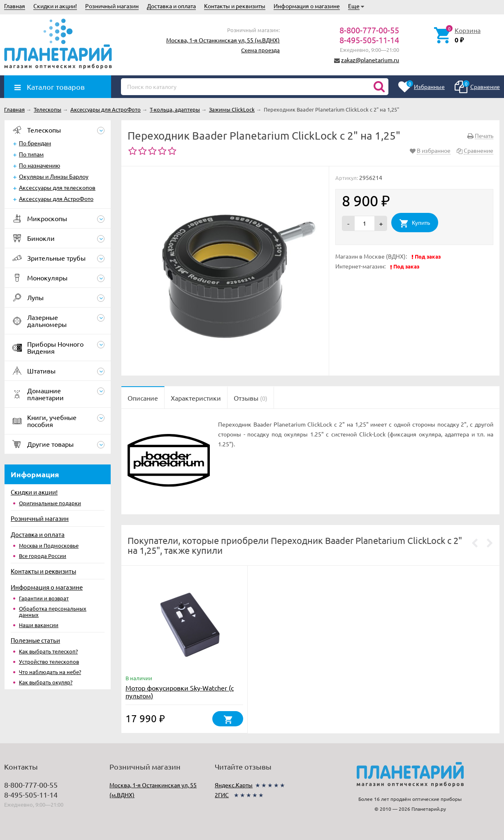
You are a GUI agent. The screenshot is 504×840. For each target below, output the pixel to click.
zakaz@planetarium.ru (370, 60)
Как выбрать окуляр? (46, 682)
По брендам (35, 143)
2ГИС (222, 795)
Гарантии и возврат (44, 598)
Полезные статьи (35, 640)
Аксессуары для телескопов (57, 187)
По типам (31, 154)
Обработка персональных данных (53, 611)
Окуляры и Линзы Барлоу (54, 176)
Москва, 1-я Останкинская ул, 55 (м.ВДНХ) (223, 40)
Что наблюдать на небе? (50, 672)
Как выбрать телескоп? (48, 651)
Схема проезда (260, 50)
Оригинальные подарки (50, 503)
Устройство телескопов (49, 661)
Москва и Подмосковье (49, 545)
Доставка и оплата (171, 6)
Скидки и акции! (55, 6)
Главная (15, 6)
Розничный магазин (112, 6)
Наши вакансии (39, 625)
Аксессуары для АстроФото (56, 198)
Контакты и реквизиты (235, 6)
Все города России (43, 556)
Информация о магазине (307, 6)
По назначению (39, 165)
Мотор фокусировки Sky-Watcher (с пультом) (180, 692)
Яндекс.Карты (234, 785)
